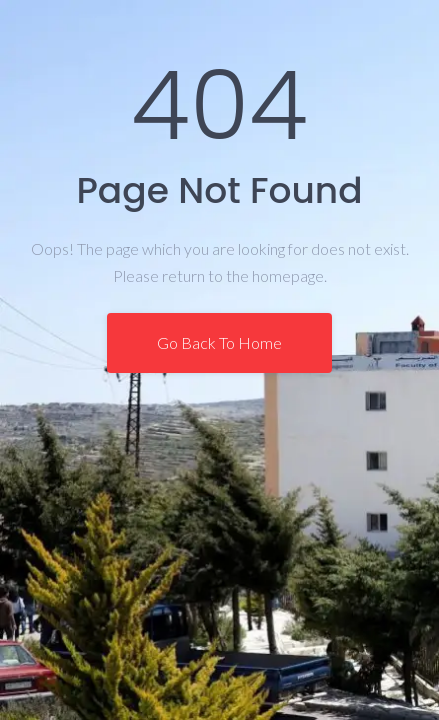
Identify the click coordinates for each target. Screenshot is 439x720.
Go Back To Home (219, 342)
